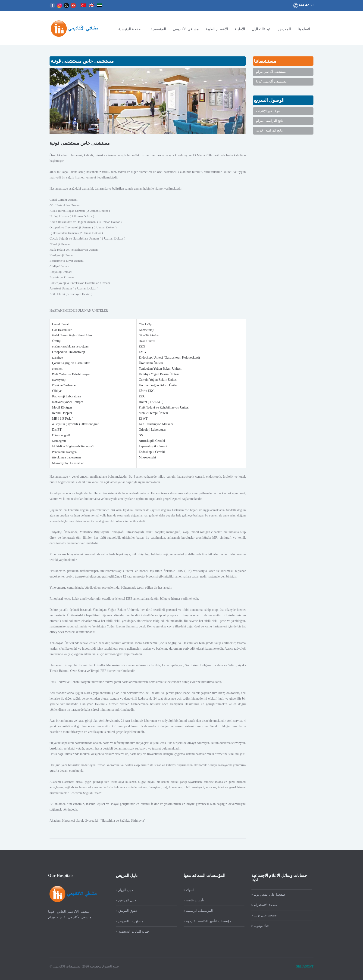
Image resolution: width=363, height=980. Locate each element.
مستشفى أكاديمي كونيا (271, 81)
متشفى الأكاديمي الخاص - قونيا (66, 912)
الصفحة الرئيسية (131, 29)
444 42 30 (306, 5)
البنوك (187, 890)
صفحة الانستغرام (262, 905)
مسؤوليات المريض (128, 921)
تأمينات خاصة (192, 900)
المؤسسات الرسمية (197, 911)
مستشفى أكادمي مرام (271, 72)
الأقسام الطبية (217, 29)
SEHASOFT (305, 964)
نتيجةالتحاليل (262, 29)
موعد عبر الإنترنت (268, 111)
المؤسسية (158, 29)
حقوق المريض (125, 911)
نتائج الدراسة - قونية (269, 131)
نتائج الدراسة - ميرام (270, 121)
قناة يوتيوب (258, 926)
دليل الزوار (123, 890)
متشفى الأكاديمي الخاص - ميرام (67, 917)
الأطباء (240, 29)
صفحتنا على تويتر (262, 915)
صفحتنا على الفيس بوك (266, 895)
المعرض (285, 29)
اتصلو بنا (304, 29)
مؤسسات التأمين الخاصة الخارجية (206, 921)
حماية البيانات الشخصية (131, 932)
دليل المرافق (124, 900)
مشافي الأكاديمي (186, 29)
